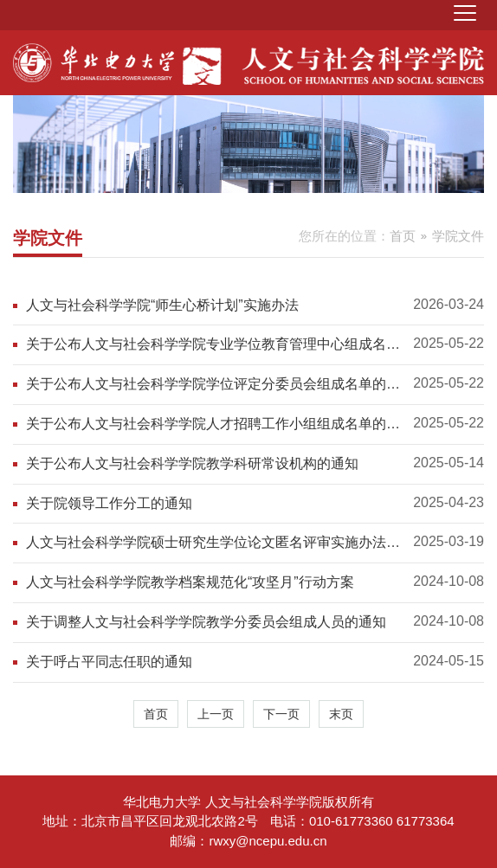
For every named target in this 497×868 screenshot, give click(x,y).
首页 (403, 236)
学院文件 (458, 236)
